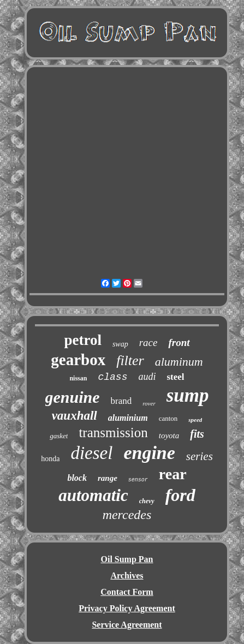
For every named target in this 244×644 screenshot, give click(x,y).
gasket (59, 436)
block (77, 478)
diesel (91, 453)
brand (121, 401)
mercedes (127, 515)
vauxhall (75, 416)
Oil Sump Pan (127, 559)
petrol (83, 340)
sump (188, 395)
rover (149, 403)
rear (173, 474)
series (200, 456)
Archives (127, 576)
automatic (93, 495)
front (179, 342)
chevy (147, 501)
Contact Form (127, 592)
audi (147, 377)
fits (197, 434)
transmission (113, 433)
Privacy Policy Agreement (127, 608)
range (108, 478)
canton (168, 418)
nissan (78, 378)
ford (180, 495)
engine (149, 453)
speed (195, 420)
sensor (138, 480)
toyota (169, 436)
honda (50, 459)
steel (175, 377)
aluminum (179, 362)
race (148, 342)
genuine (73, 397)
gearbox (78, 360)
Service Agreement (127, 625)
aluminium (128, 418)
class (112, 377)
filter (130, 360)
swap (120, 344)
